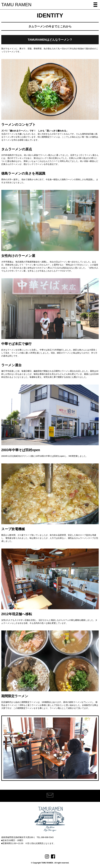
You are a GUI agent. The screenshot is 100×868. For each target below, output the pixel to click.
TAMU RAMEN (16, 5)
